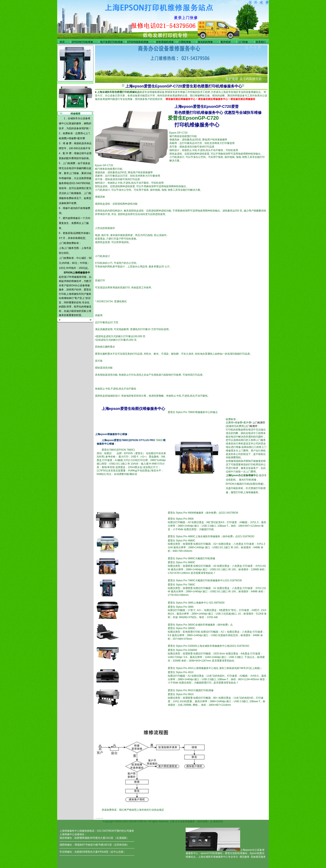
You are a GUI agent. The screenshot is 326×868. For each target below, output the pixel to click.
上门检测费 (69, 163)
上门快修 (243, 42)
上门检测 (71, 193)
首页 (62, 42)
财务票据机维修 (165, 42)
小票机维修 (185, 42)
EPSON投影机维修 (138, 42)
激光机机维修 (205, 42)
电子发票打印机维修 (111, 42)
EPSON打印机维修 (82, 42)
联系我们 (261, 42)
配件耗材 (226, 42)
